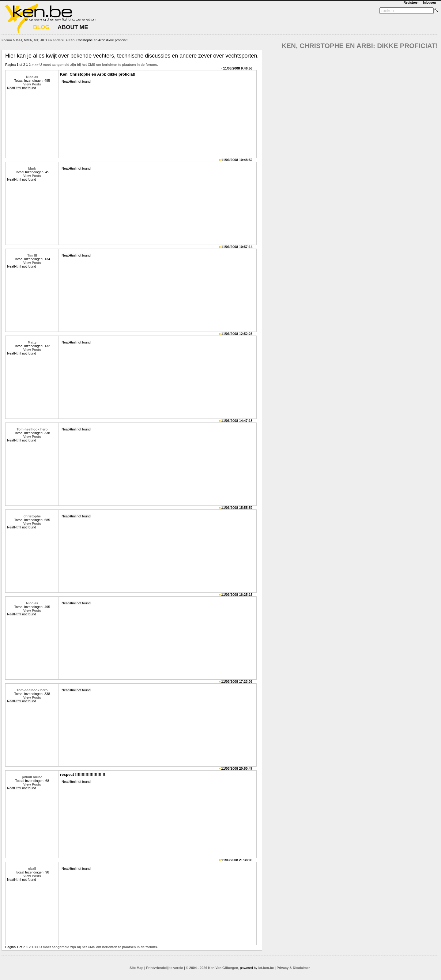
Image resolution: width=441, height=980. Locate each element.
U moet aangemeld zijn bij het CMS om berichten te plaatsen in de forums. (99, 65)
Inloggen (429, 3)
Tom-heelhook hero (32, 429)
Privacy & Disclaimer (293, 968)
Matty (32, 342)
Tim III (32, 255)
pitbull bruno (32, 777)
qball (32, 869)
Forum (7, 40)
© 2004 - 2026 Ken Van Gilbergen (212, 968)
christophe (32, 516)
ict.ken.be (266, 968)
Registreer (411, 3)
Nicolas (32, 77)
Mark (32, 168)
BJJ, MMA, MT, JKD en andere (40, 40)
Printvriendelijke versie (164, 968)
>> (37, 65)
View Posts (32, 84)
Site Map (136, 968)
